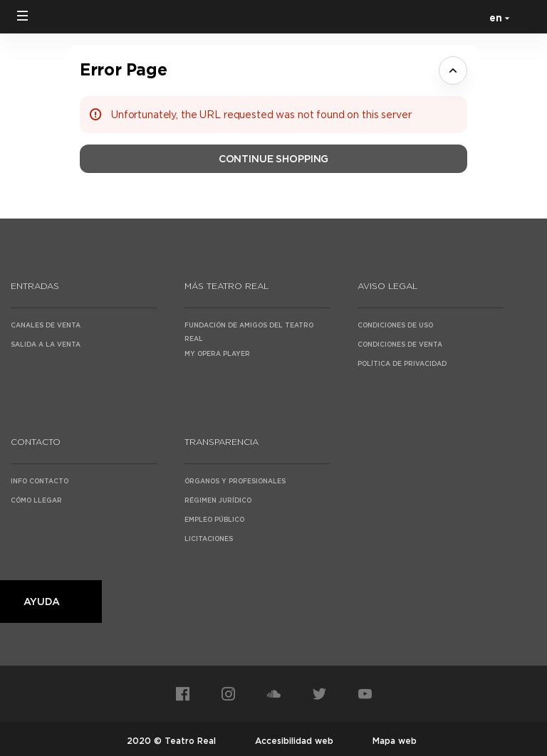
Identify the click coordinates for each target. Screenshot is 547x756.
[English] (497, 17)
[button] (23, 16)
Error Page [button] (123, 69)
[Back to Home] (273, 17)
